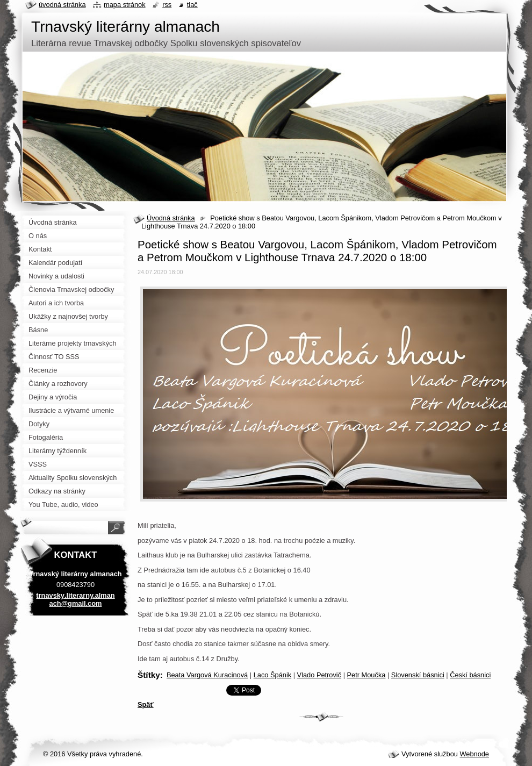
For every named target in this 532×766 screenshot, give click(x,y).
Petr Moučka (366, 675)
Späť (146, 704)
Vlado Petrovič (319, 675)
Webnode (474, 754)
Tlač (192, 5)
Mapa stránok (125, 5)
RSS (167, 5)
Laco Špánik (272, 675)
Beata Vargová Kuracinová (207, 675)
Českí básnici (470, 675)
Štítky (149, 675)
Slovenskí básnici (418, 675)
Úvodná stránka (171, 218)
